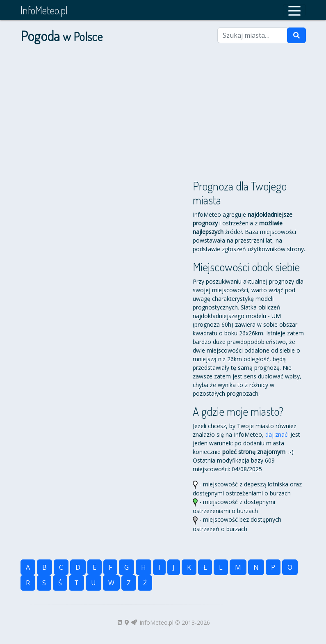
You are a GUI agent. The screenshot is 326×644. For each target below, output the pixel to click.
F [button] (110, 567)
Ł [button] (205, 567)
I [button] (159, 567)
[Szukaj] (296, 35)
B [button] (44, 567)
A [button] (28, 567)
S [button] (44, 583)
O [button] (290, 567)
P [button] (273, 567)
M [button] (238, 567)
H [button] (144, 567)
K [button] (189, 567)
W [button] (111, 583)
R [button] (28, 583)
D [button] (78, 567)
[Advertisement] (163, 115)
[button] (294, 10)
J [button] (174, 567)
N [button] (256, 567)
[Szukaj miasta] (252, 35)
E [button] (95, 567)
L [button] (221, 567)
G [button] (127, 567)
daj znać (276, 434)
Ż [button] (145, 583)
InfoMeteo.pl (44, 10)
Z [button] (129, 583)
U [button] (93, 583)
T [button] (76, 583)
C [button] (61, 567)
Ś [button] (60, 583)
